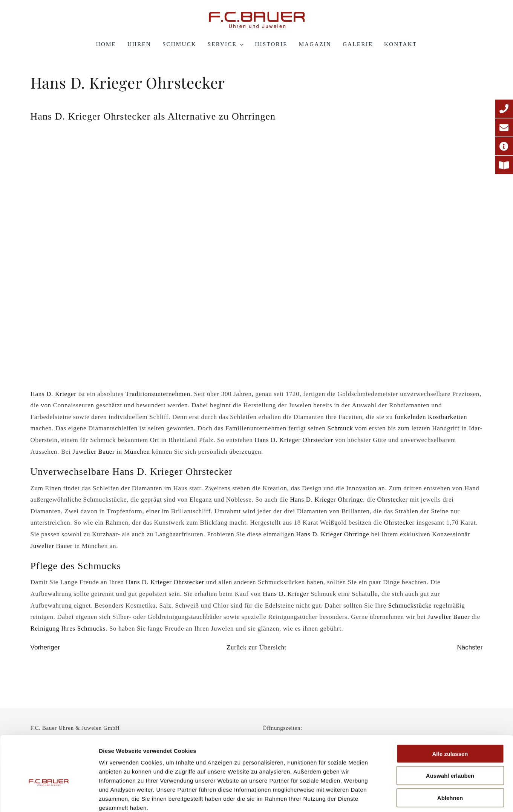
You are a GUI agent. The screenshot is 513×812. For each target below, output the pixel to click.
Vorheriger (45, 647)
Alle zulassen (450, 713)
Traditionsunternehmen (158, 394)
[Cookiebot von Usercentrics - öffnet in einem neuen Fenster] (49, 797)
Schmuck (340, 428)
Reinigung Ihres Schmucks (68, 629)
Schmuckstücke (410, 606)
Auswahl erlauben (450, 735)
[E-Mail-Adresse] (504, 127)
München (137, 452)
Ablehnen (450, 757)
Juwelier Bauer (93, 452)
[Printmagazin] (504, 165)
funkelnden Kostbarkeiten (431, 417)
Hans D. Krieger (54, 394)
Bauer (461, 617)
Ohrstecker (394, 500)
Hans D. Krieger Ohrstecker (294, 440)
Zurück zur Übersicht (256, 647)
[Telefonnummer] (504, 109)
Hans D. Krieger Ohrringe (326, 500)
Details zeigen (401, 797)
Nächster (470, 647)
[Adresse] (504, 146)
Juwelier (439, 617)
